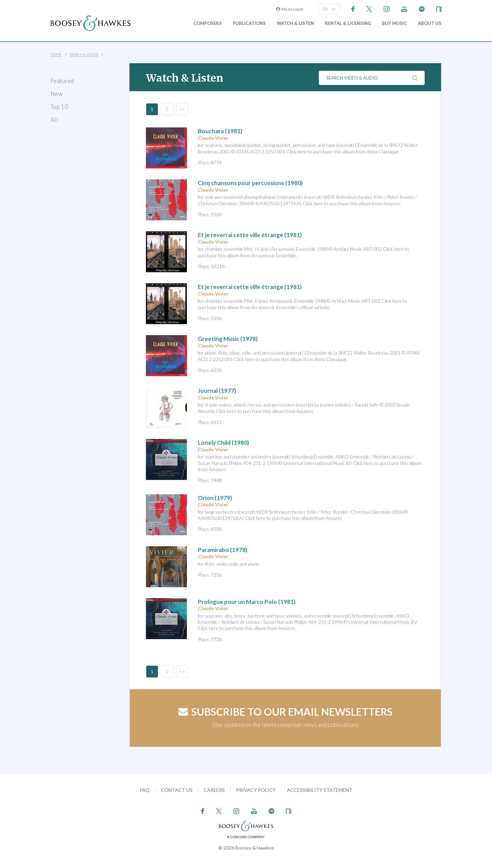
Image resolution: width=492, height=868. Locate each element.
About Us (430, 23)
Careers (214, 790)
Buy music (394, 23)
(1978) (228, 339)
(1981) (220, 131)
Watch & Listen (295, 23)
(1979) (215, 498)
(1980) (250, 183)
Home (56, 54)
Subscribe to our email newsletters (285, 712)
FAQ (145, 790)
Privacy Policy (256, 790)
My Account (290, 9)
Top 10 (59, 107)
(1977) (217, 391)
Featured (62, 81)
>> (182, 109)
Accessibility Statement (320, 790)
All (54, 120)
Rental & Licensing (348, 23)
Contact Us (177, 790)
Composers (208, 23)
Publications (249, 23)
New (57, 94)
